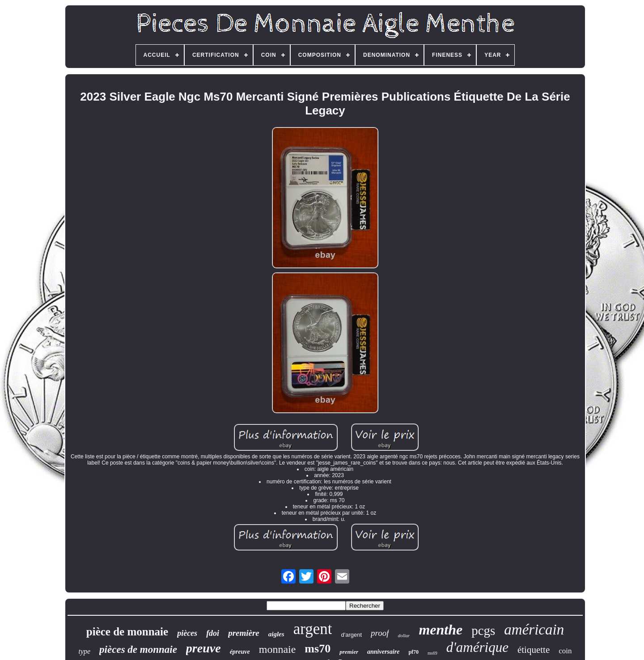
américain (534, 630)
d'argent (351, 635)
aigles (276, 634)
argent (313, 629)
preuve (203, 648)
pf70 (413, 652)
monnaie (278, 649)
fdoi (213, 633)
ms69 (432, 653)
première (244, 633)
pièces (187, 633)
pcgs (483, 630)
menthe (441, 630)
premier (349, 652)
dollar (404, 635)
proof (380, 633)
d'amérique (477, 647)
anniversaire (383, 652)
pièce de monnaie (127, 632)
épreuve (240, 652)
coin (565, 651)
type (84, 651)
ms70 (318, 649)
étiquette (534, 650)
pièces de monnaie (138, 649)
